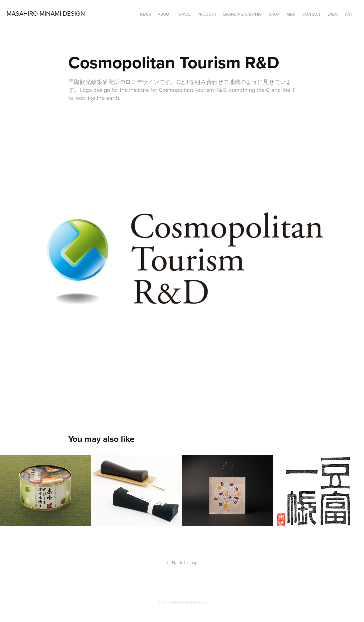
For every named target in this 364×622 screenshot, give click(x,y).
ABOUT (165, 14)
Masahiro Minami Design (46, 13)
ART (349, 14)
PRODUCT (207, 14)
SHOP (274, 14)
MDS (291, 14)
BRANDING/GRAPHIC (243, 14)
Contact (312, 14)
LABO (333, 14)
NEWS (145, 14)
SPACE (184, 14)
